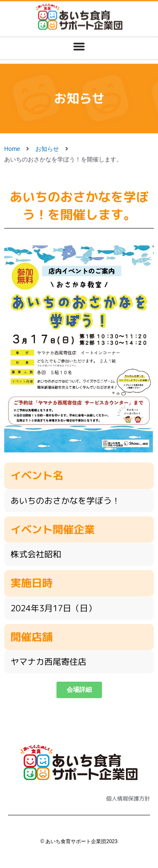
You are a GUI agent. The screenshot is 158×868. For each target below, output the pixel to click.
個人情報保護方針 (128, 798)
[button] (79, 40)
